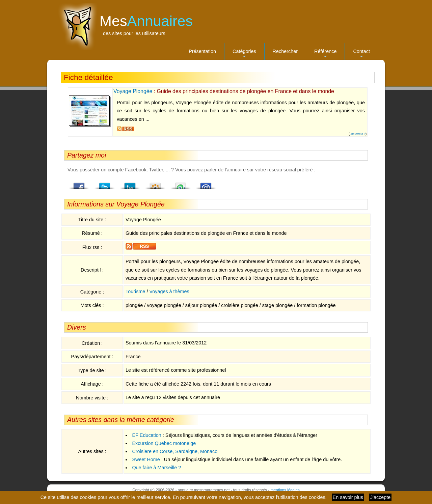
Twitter (105, 184)
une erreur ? (358, 134)
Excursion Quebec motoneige (164, 443)
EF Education (146, 435)
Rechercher (285, 51)
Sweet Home (146, 459)
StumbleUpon (181, 184)
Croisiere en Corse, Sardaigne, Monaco (175, 451)
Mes (146, 21)
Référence (325, 54)
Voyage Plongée (133, 91)
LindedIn (130, 184)
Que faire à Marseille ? (156, 468)
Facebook (79, 184)
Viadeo (155, 184)
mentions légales (285, 490)
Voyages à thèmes (169, 291)
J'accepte (380, 497)
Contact (361, 54)
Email (206, 184)
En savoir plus (348, 497)
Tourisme (135, 291)
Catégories (244, 54)
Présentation (202, 51)
